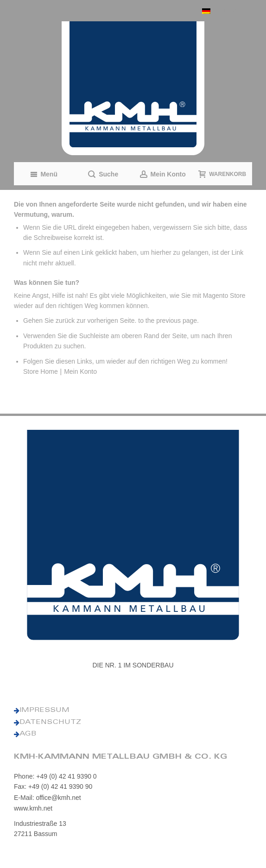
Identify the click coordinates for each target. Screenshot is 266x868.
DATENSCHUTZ (50, 723)
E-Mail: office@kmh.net (47, 798)
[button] (225, 11)
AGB (28, 734)
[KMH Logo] (133, 88)
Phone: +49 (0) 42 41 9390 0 (55, 776)
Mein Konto (80, 371)
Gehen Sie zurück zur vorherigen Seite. (80, 321)
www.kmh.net (33, 808)
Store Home (41, 371)
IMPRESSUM (44, 711)
